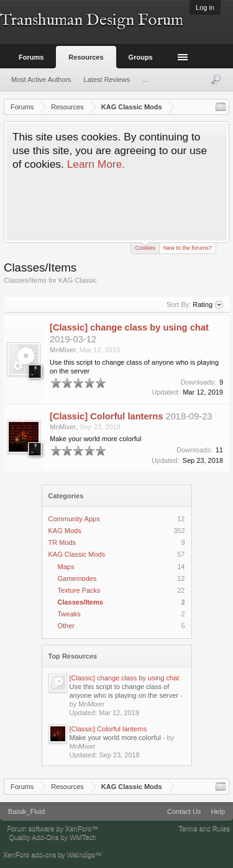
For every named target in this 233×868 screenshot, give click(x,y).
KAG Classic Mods (77, 554)
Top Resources (73, 656)
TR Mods (62, 542)
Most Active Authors (41, 80)
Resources (86, 57)
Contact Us (184, 811)
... (145, 80)
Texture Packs (79, 590)
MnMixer (63, 350)
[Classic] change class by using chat (125, 678)
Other (66, 626)
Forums (31, 57)
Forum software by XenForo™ (53, 828)
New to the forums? (188, 248)
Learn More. (96, 164)
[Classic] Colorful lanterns (108, 729)
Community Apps (74, 519)
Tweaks (69, 614)
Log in (205, 7)
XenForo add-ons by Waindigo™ (53, 854)
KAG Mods (65, 531)
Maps (66, 567)
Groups (141, 57)
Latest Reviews (107, 80)
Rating (208, 305)
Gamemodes (77, 578)
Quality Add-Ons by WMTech (53, 837)
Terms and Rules (204, 828)
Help (218, 811)
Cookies (145, 247)
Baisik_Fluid (26, 811)
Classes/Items (80, 602)
